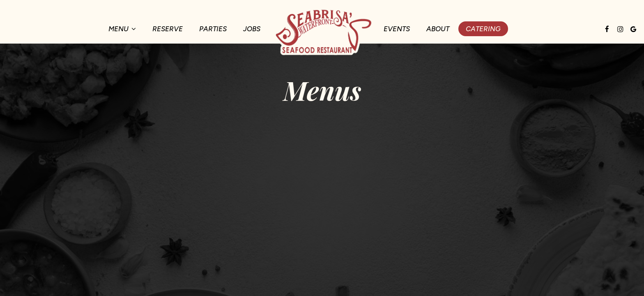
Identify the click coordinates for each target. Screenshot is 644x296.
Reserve (168, 29)
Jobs (252, 29)
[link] (322, 31)
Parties (213, 29)
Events (397, 29)
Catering (483, 29)
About (438, 29)
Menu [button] (122, 29)
